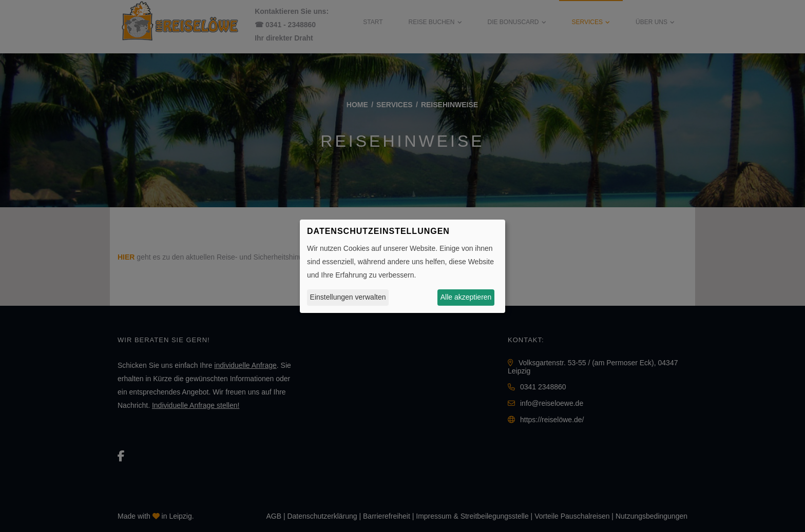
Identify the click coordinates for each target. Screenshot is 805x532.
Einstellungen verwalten (348, 297)
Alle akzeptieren (466, 297)
